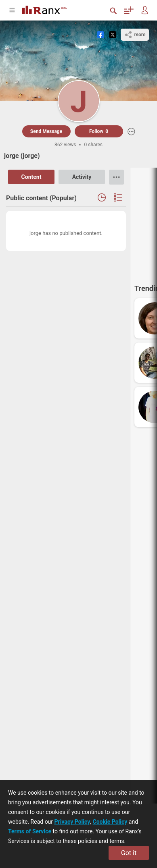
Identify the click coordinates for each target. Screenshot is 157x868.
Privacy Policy (72, 822)
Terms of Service (30, 831)
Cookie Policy (110, 822)
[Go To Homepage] (50, 9)
